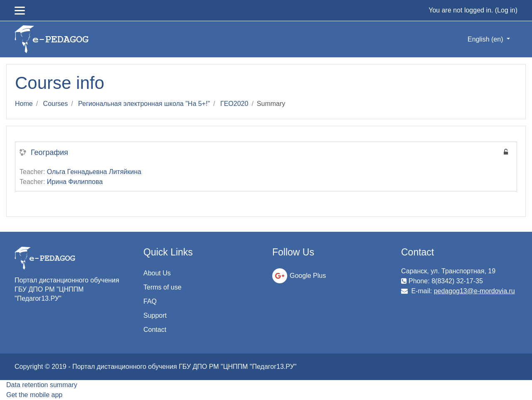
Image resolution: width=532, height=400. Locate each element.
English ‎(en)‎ (486, 39)
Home (24, 104)
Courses (56, 104)
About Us (157, 273)
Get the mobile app (34, 395)
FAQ (150, 301)
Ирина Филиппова (75, 182)
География (49, 152)
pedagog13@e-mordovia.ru (474, 291)
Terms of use (163, 287)
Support (155, 315)
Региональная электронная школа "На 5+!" (144, 104)
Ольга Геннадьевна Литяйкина (94, 172)
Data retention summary (42, 385)
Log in (506, 10)
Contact (155, 330)
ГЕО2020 (234, 104)
